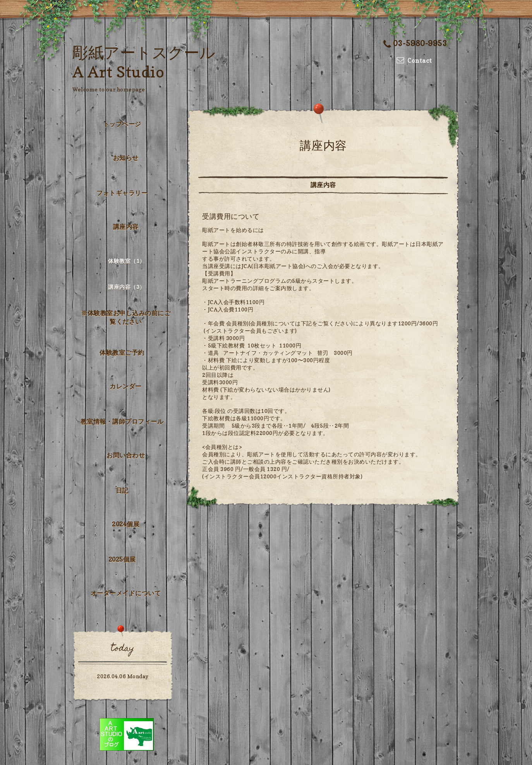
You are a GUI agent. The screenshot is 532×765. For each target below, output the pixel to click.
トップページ (122, 124)
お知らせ (126, 158)
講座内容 (126, 227)
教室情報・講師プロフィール (122, 421)
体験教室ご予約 (122, 352)
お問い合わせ (126, 455)
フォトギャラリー (122, 193)
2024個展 (126, 524)
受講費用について (231, 216)
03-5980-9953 (415, 43)
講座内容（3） (127, 287)
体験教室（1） (127, 261)
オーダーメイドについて (126, 593)
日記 (122, 490)
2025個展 (122, 559)
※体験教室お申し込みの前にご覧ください (126, 317)
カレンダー (126, 386)
